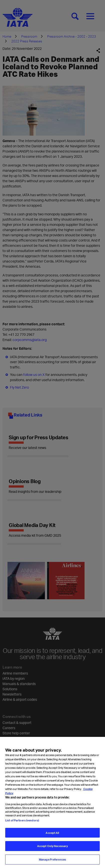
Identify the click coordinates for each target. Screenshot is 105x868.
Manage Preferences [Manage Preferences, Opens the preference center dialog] (52, 862)
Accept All (52, 835)
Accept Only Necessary (52, 848)
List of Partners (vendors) (22, 823)
